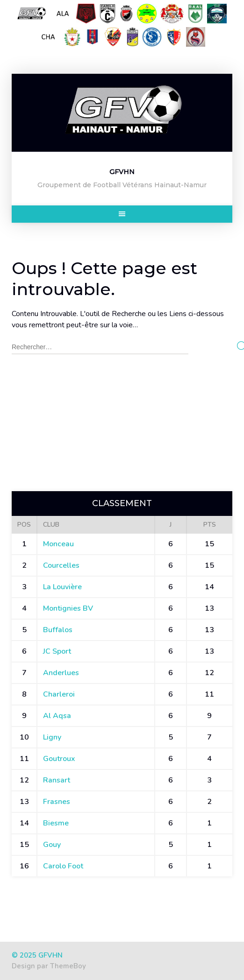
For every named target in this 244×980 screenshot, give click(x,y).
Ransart (57, 780)
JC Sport (57, 651)
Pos (24, 525)
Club (51, 525)
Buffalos (58, 630)
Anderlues (61, 673)
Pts (210, 525)
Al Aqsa (57, 716)
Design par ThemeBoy (49, 966)
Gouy (52, 845)
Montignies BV (68, 608)
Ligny (52, 737)
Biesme (56, 823)
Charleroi (59, 694)
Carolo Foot (63, 866)
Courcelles (61, 565)
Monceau (58, 544)
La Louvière (62, 587)
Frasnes (57, 802)
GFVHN (122, 172)
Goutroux (59, 759)
